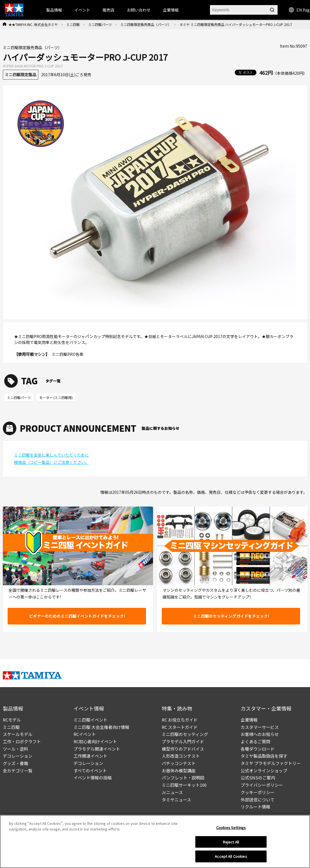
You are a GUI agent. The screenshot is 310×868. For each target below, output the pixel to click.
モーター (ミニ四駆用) (56, 397)
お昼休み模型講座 (179, 771)
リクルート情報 (255, 807)
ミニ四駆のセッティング (185, 734)
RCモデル (12, 720)
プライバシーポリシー (262, 785)
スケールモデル (18, 734)
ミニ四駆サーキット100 (184, 785)
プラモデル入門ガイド (183, 741)
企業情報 (249, 720)
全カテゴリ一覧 (18, 771)
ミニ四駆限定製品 (21, 74)
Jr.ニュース (172, 792)
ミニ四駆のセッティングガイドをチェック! (231, 616)
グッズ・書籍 (15, 763)
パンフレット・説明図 (183, 778)
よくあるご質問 (255, 741)
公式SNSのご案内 (258, 778)
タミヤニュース (176, 800)
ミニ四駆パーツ (100, 24)
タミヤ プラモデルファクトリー (271, 763)
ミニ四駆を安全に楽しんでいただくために (51, 455)
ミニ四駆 (73, 24)
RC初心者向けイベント (95, 741)
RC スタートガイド (180, 727)
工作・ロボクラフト (22, 741)
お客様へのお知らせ (260, 734)
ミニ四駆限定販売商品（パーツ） (146, 24)
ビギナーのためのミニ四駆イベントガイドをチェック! (77, 616)
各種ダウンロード (258, 749)
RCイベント (85, 734)
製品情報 (54, 10)
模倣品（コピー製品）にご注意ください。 (52, 462)
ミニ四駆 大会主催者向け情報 (101, 727)
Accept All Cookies (231, 859)
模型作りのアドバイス (183, 749)
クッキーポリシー (258, 792)
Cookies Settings (231, 830)
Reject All (231, 844)
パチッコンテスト (179, 763)
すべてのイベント (90, 771)
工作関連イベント (90, 756)
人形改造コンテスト (181, 756)
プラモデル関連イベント (97, 749)
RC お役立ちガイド (180, 720)
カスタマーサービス (260, 727)
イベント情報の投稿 (93, 778)
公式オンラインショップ (264, 771)
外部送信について (258, 800)
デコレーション (18, 756)
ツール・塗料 (15, 749)
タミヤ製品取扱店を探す (264, 756)
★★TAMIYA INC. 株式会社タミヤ (33, 24)
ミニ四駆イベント (90, 720)
